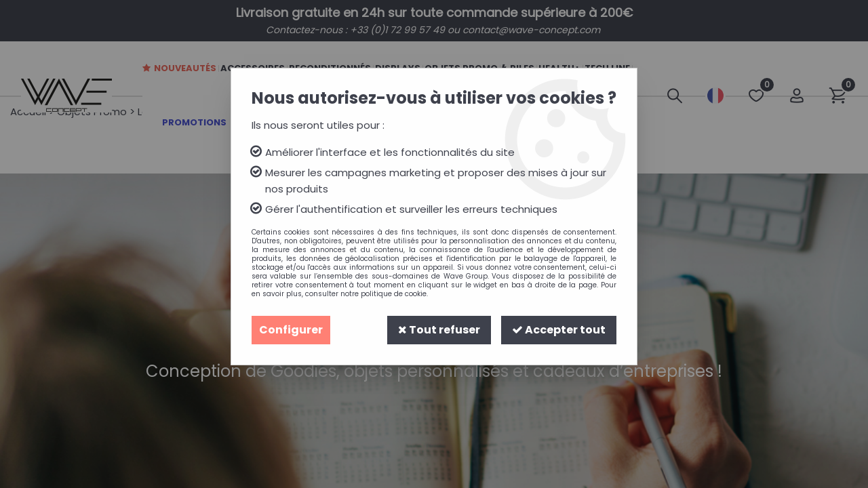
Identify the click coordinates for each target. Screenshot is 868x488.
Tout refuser (439, 330)
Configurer (291, 330)
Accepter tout (559, 330)
